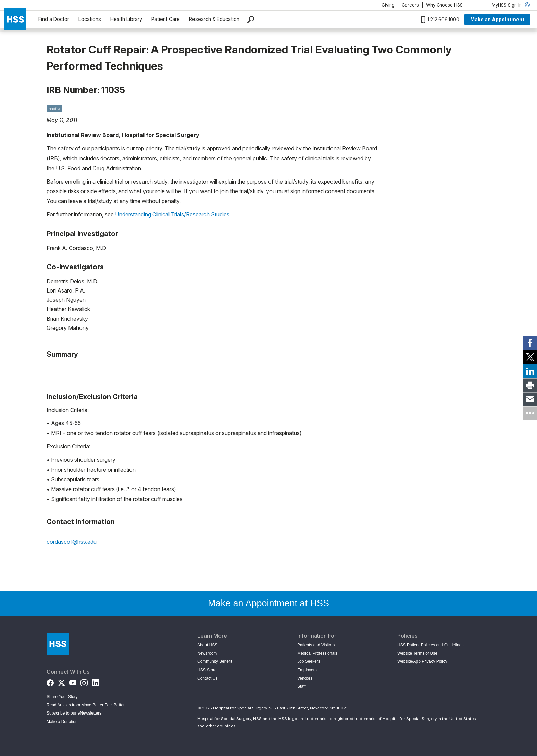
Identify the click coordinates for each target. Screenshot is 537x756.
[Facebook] (50, 681)
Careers (410, 5)
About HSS (207, 645)
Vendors (305, 678)
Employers (307, 670)
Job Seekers (309, 661)
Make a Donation (62, 722)
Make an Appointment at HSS (268, 603)
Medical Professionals (317, 653)
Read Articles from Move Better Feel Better (86, 705)
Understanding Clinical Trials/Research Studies (172, 214)
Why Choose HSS (444, 5)
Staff (301, 686)
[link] (530, 343)
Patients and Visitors (316, 645)
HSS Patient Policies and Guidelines (430, 645)
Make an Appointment (497, 19)
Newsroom (207, 653)
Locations (90, 19)
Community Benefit (215, 661)
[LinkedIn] (95, 681)
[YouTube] (73, 681)
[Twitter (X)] (61, 681)
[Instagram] (84, 681)
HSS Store (207, 670)
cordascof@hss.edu (72, 542)
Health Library (126, 19)
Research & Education (214, 19)
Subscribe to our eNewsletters (74, 713)
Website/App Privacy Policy (422, 661)
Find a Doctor (54, 19)
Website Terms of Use (417, 653)
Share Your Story (62, 697)
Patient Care (166, 19)
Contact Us (207, 678)
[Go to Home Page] (58, 644)
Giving (388, 5)
